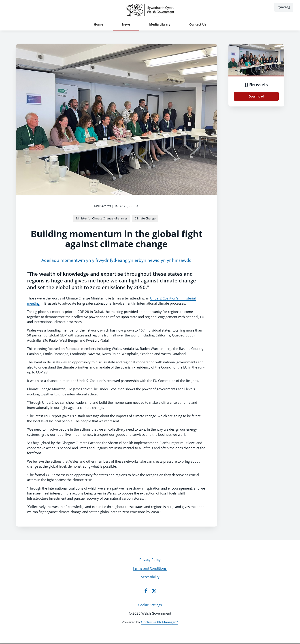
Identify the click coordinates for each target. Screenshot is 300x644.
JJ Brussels (256, 85)
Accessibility (150, 577)
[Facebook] (146, 591)
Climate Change (145, 218)
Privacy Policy (150, 559)
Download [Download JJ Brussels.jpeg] (256, 96)
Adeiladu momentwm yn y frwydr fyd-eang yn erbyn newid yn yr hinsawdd (117, 260)
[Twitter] (154, 591)
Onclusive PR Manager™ (160, 622)
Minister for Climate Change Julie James (102, 218)
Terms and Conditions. (150, 568)
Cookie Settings (150, 605)
